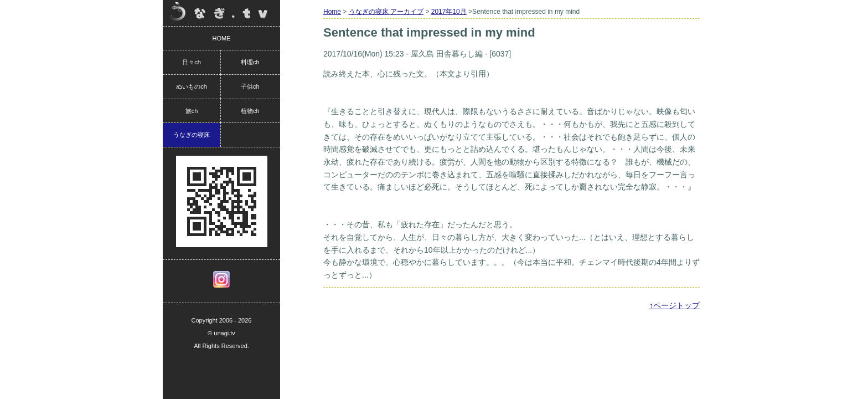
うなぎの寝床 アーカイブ (386, 12)
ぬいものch (192, 86)
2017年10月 (449, 12)
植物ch (250, 111)
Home (332, 12)
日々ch (192, 62)
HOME (222, 38)
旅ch (192, 111)
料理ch (250, 62)
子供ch (250, 86)
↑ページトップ (675, 305)
